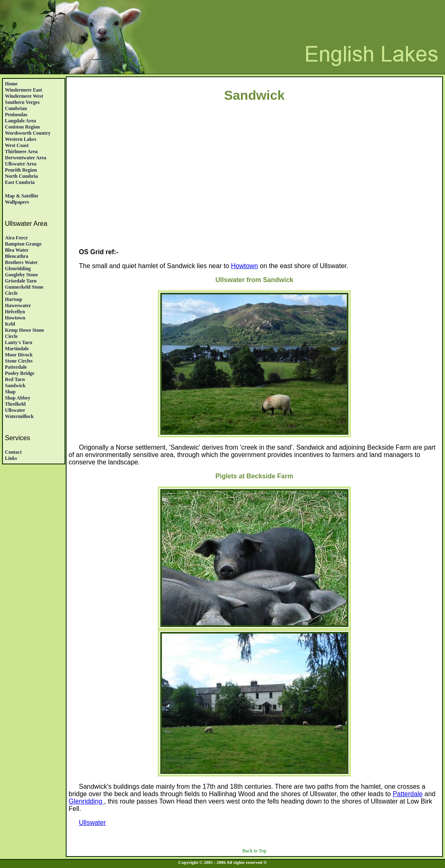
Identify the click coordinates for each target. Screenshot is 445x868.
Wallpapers (17, 202)
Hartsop (14, 299)
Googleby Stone (21, 275)
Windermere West (24, 96)
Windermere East (24, 90)
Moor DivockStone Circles (19, 358)
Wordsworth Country (28, 133)
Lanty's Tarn (18, 342)
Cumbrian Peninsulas (16, 111)
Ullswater (15, 410)
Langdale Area (20, 121)
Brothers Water (21, 262)
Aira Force (16, 238)
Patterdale (16, 367)
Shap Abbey (18, 398)
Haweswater (18, 305)
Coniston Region (22, 127)
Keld (10, 324)
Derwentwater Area (26, 158)
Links (11, 458)
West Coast (17, 145)
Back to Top (254, 851)
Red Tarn (15, 379)
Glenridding (18, 269)
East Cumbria (20, 182)
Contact (13, 452)
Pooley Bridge (20, 373)
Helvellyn (15, 312)
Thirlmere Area (21, 152)
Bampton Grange (23, 244)
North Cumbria (21, 176)
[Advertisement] (254, 184)
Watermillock (19, 416)
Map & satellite (22, 196)
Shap (10, 392)
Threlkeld (15, 404)
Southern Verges (22, 102)
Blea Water (17, 250)
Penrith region (21, 170)
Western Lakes (21, 139)
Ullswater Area (21, 164)
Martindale (17, 349)
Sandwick (15, 386)
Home (11, 84)
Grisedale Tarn (21, 281)
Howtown (15, 318)
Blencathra (17, 256)
